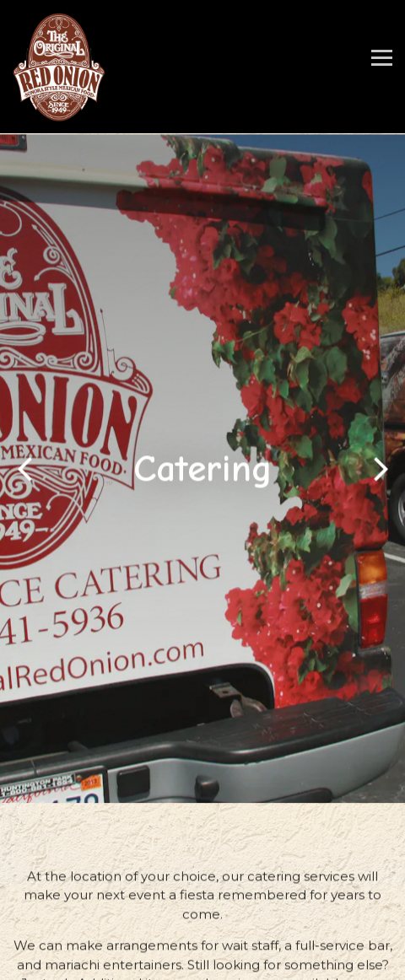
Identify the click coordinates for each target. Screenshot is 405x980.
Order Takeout (202, 930)
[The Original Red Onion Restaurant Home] (59, 67)
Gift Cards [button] (202, 964)
